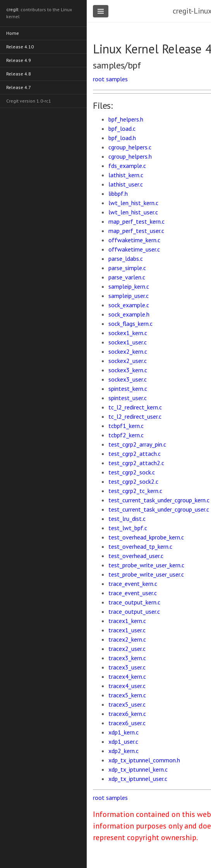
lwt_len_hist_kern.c (133, 203)
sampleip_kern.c (129, 286)
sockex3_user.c (128, 379)
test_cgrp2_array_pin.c (137, 444)
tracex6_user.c (127, 723)
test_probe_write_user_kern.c (146, 565)
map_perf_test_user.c (136, 231)
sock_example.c (129, 305)
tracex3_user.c (127, 667)
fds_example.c (127, 166)
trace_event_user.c (133, 593)
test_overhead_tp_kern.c (140, 546)
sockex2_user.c (128, 361)
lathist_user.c (126, 184)
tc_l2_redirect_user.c (135, 416)
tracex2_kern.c (127, 639)
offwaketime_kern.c (134, 240)
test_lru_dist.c (127, 519)
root (99, 79)
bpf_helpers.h (126, 119)
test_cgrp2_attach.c (135, 454)
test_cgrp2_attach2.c (136, 463)
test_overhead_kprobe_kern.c (146, 537)
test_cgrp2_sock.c (132, 472)
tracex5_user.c (127, 704)
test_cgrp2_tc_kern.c (135, 491)
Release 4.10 (20, 47)
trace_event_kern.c (133, 584)
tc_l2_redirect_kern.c (135, 407)
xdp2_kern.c (124, 751)
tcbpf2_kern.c (126, 435)
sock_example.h (129, 314)
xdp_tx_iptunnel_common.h (144, 760)
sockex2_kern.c (128, 351)
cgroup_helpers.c (130, 147)
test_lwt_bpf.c (128, 528)
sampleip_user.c (129, 296)
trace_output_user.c (134, 611)
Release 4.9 (19, 60)
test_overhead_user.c (136, 556)
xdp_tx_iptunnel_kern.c (138, 769)
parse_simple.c (127, 268)
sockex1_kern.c (128, 333)
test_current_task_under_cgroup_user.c (159, 509)
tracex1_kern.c (127, 621)
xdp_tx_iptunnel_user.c (138, 779)
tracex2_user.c (127, 649)
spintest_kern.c (128, 389)
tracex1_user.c (127, 630)
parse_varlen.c (127, 277)
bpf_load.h (122, 138)
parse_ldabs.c (126, 259)
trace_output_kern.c (134, 602)
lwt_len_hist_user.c (133, 212)
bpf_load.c (122, 128)
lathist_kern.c (126, 175)
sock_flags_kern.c (130, 324)
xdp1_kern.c (124, 732)
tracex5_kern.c (127, 695)
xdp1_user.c (123, 741)
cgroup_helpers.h (130, 156)
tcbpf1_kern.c (126, 426)
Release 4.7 (19, 87)
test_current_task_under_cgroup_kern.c (159, 500)
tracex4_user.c (127, 686)
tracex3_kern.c (127, 658)
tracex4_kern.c (127, 676)
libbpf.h (118, 193)
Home (13, 33)
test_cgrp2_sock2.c (133, 481)
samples (117, 79)
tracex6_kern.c (127, 714)
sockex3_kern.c (128, 370)
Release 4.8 (19, 74)
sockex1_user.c (128, 342)
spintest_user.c (128, 398)
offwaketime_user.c (134, 249)
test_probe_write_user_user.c (146, 574)
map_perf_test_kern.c (136, 221)
